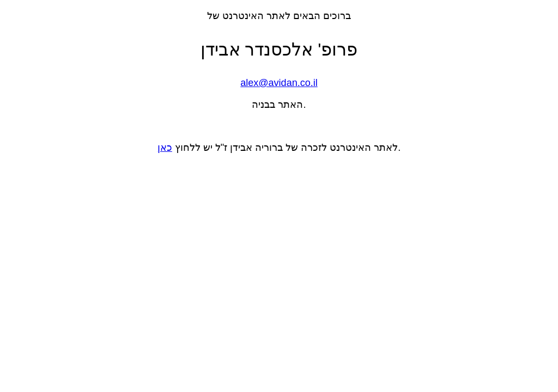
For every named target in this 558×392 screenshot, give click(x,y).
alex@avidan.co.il (279, 83)
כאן (165, 148)
